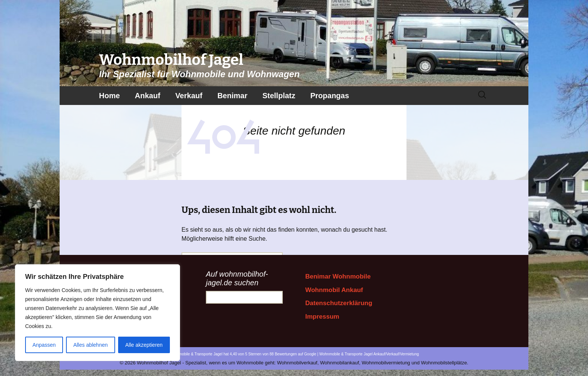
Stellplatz (279, 96)
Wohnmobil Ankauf (334, 290)
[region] (97, 313)
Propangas (329, 96)
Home (109, 96)
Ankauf (148, 96)
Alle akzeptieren (144, 345)
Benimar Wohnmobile (338, 276)
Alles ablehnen (90, 345)
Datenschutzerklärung (339, 303)
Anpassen (44, 345)
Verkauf (189, 96)
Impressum (322, 317)
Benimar (232, 96)
